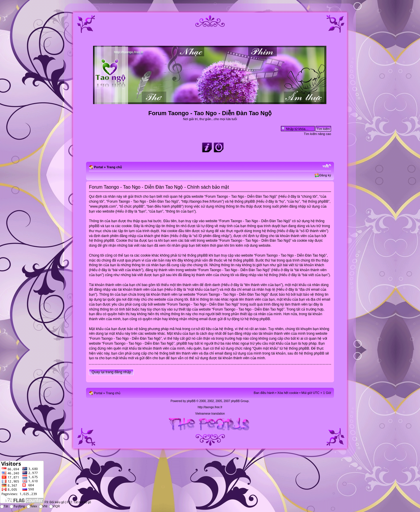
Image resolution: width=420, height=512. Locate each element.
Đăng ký (325, 175)
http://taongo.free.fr (210, 407)
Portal (98, 167)
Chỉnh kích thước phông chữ (327, 166)
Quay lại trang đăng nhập (111, 372)
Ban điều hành (264, 393)
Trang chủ (114, 167)
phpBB (191, 401)
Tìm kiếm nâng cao (317, 134)
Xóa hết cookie (288, 393)
